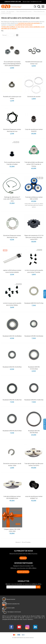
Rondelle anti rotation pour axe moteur (12, 97)
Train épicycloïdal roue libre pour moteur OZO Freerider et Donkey (34, 164)
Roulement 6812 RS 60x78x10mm (34, 432)
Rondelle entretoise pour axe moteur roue (34, 63)
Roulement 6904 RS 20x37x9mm (12, 431)
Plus (2, 31)
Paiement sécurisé (11, 599)
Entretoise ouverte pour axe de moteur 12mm (12, 464)
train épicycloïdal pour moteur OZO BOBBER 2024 (12, 497)
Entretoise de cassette (34, 97)
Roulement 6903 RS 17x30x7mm (34, 400)
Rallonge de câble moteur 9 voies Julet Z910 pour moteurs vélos (12, 199)
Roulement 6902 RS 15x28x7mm (12, 400)
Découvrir (23, 558)
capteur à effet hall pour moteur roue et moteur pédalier (12, 271)
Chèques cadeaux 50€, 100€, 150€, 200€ (12, 530)
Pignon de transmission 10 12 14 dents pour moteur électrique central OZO (34, 237)
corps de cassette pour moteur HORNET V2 (34, 497)
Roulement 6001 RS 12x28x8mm (12, 336)
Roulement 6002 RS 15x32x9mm (12, 367)
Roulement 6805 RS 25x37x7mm (34, 303)
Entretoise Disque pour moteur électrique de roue (12, 130)
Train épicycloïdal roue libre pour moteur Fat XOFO (34, 464)
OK (38, 587)
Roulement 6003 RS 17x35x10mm (34, 368)
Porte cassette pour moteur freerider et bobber (12, 163)
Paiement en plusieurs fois (13, 604)
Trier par (4, 35)
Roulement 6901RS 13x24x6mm (34, 336)
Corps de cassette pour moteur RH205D (34, 130)
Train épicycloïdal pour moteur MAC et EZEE (34, 198)
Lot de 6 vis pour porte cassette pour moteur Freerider (34, 271)
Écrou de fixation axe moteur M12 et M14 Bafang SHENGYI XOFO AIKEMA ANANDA (12, 64)
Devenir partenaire (23, 572)
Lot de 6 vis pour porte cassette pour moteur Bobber (12, 304)
